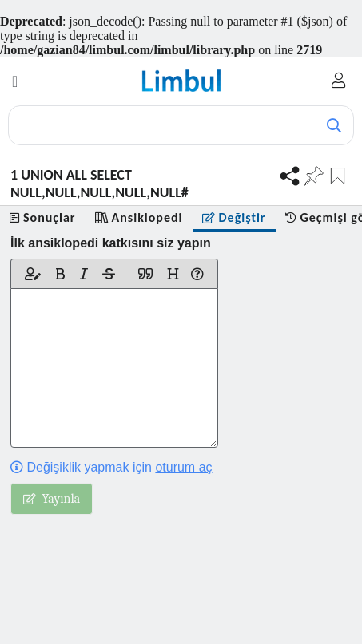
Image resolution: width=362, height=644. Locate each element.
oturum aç (183, 467)
